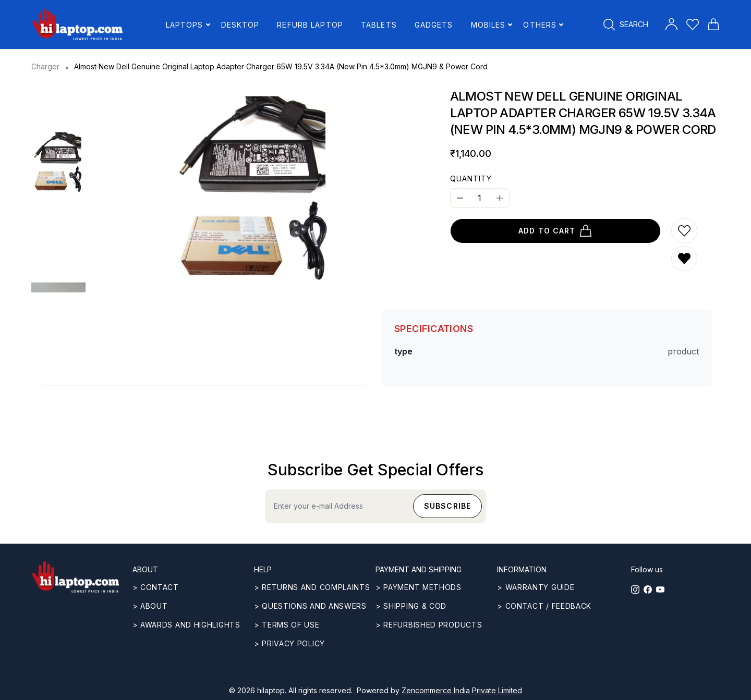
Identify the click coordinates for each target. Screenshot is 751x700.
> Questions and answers (310, 606)
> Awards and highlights (186, 625)
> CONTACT (156, 587)
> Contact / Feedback (544, 606)
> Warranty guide (536, 587)
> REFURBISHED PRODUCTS (429, 625)
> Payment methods (419, 587)
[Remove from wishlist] (684, 259)
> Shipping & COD (411, 606)
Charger (45, 66)
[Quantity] (480, 198)
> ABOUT (150, 606)
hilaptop (271, 690)
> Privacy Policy (289, 643)
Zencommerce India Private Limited (462, 690)
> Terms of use (287, 625)
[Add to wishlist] (684, 231)
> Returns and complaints (312, 587)
